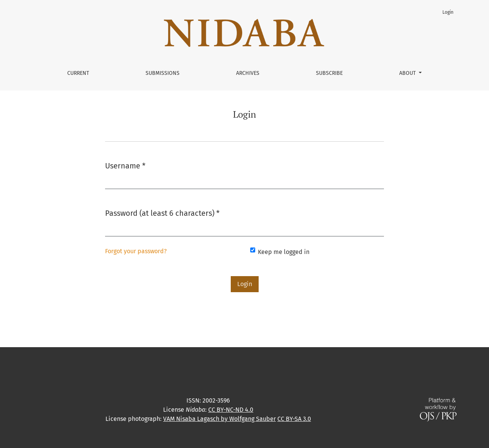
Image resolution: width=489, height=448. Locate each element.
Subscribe (329, 73)
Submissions (163, 73)
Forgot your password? (136, 251)
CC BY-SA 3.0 (294, 419)
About (408, 73)
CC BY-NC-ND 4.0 (231, 410)
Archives (248, 73)
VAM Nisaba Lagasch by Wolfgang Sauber (219, 419)
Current (78, 73)
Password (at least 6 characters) (162, 213)
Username (125, 165)
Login (448, 12)
